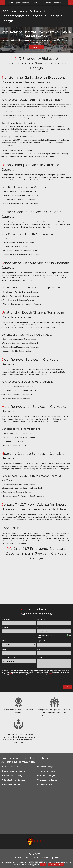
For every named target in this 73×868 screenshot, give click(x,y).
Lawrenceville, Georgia (14, 776)
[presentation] (16, 680)
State (4, 641)
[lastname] (54, 623)
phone (70, 3)
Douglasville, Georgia (49, 771)
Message (40, 658)
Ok (43, 865)
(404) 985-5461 (38, 854)
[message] (54, 664)
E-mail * (5, 628)
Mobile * (40, 628)
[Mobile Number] (54, 631)
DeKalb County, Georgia (14, 771)
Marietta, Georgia (47, 776)
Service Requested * (10, 658)
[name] (19, 623)
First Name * (7, 619)
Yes (70, 635)
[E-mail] (19, 631)
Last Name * (41, 619)
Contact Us (36, 47)
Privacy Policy (56, 865)
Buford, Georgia (46, 767)
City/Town (41, 641)
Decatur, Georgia (47, 784)
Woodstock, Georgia (48, 780)
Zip (38, 649)
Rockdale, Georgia (12, 784)
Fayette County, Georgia (14, 780)
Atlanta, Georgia (11, 767)
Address (5, 649)
